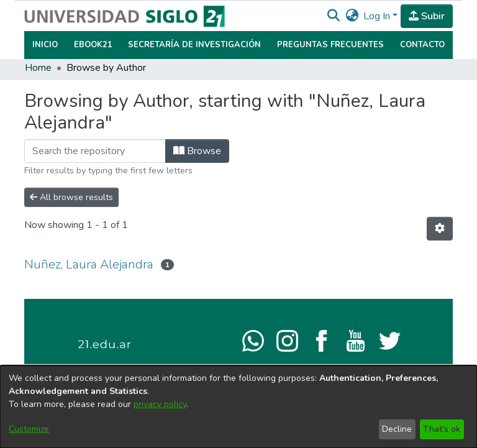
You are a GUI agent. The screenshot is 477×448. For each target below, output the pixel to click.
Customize (29, 429)
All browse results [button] (71, 197)
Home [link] (38, 68)
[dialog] (238, 407)
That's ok (442, 429)
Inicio (45, 45)
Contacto (422, 45)
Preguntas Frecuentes (330, 45)
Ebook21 (93, 45)
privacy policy (160, 404)
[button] (333, 16)
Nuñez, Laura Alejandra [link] (89, 264)
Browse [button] (197, 151)
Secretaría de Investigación (194, 45)
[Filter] (95, 151)
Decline (397, 429)
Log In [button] (378, 16)
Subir (427, 16)
